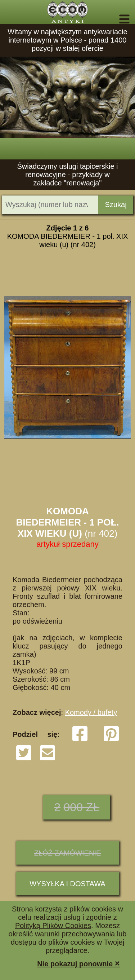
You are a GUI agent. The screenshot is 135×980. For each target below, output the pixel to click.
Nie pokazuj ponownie (78, 963)
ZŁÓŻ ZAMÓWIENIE (68, 853)
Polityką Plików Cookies (53, 926)
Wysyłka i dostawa (67, 884)
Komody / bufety (91, 712)
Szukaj (116, 205)
